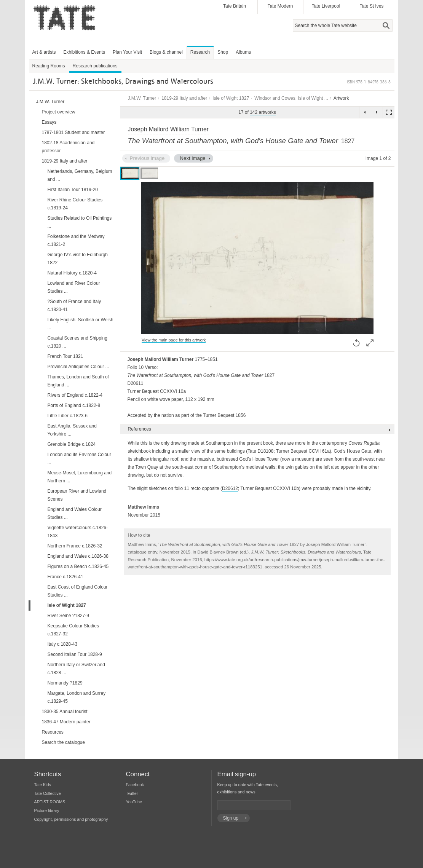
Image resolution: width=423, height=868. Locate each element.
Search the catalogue (63, 742)
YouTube (134, 802)
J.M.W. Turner (142, 98)
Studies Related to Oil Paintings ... (80, 222)
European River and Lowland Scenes (77, 495)
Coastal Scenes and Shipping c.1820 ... (77, 342)
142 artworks (263, 112)
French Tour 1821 (65, 356)
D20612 (230, 488)
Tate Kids (43, 785)
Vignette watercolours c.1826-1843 (78, 532)
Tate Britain (235, 6)
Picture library (47, 811)
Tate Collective (48, 793)
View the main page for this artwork (174, 340)
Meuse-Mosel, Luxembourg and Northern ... (80, 477)
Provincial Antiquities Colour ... (78, 367)
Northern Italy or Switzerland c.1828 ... (76, 669)
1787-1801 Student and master (73, 132)
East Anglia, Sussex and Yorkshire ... (72, 430)
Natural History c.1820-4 (72, 273)
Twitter (132, 793)
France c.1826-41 (65, 577)
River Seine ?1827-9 (68, 616)
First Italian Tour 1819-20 (73, 190)
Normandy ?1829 (65, 683)
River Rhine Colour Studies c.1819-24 (75, 204)
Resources (53, 732)
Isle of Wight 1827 (231, 98)
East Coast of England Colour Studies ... (78, 591)
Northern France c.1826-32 (75, 546)
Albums (243, 52)
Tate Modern (280, 6)
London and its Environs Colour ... (79, 459)
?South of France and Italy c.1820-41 (74, 306)
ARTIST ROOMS (50, 802)
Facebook (135, 785)
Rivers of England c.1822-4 (75, 395)
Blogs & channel (166, 52)
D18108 (265, 451)
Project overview (59, 112)
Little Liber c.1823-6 (68, 416)
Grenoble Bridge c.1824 (72, 444)
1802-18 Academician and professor (68, 147)
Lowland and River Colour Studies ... (74, 287)
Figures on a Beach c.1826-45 (78, 566)
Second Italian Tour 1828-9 (75, 654)
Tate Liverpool (326, 6)
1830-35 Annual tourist (65, 712)
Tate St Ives (372, 6)
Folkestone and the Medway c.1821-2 (76, 240)
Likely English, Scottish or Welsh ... (81, 324)
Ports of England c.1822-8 (74, 405)
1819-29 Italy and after (184, 98)
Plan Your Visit (127, 52)
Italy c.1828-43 (63, 644)
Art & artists (44, 52)
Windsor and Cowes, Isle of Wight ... (291, 98)
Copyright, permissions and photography (71, 819)
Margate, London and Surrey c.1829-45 (77, 697)
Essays (49, 122)
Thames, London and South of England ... (78, 381)
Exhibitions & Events (84, 52)
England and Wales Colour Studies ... (75, 513)
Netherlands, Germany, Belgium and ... (80, 175)
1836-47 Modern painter (66, 722)
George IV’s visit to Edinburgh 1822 (78, 259)
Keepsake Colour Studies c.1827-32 (73, 630)
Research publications (95, 66)
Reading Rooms (49, 66)
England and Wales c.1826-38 (78, 556)
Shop (223, 52)
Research (200, 52)
